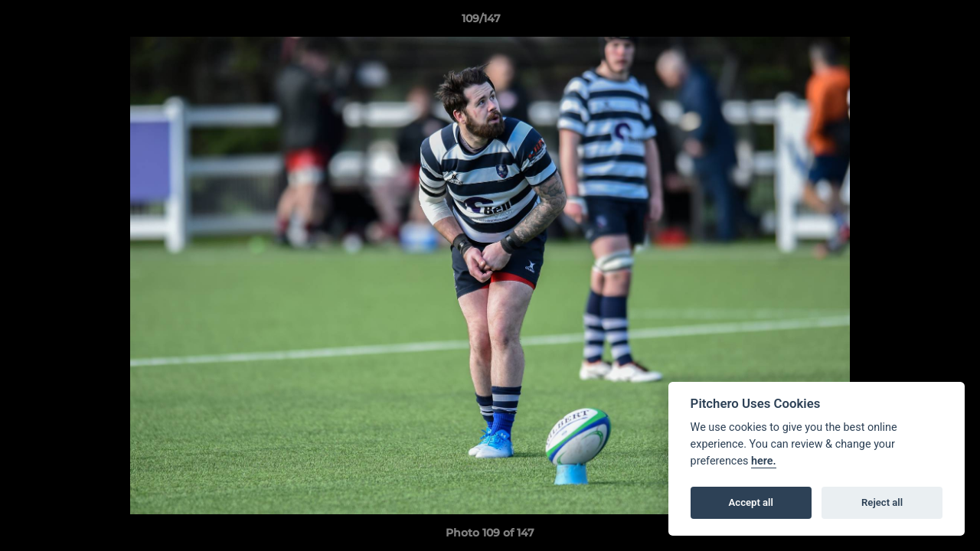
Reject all (882, 502)
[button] (916, 22)
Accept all (751, 502)
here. (764, 461)
